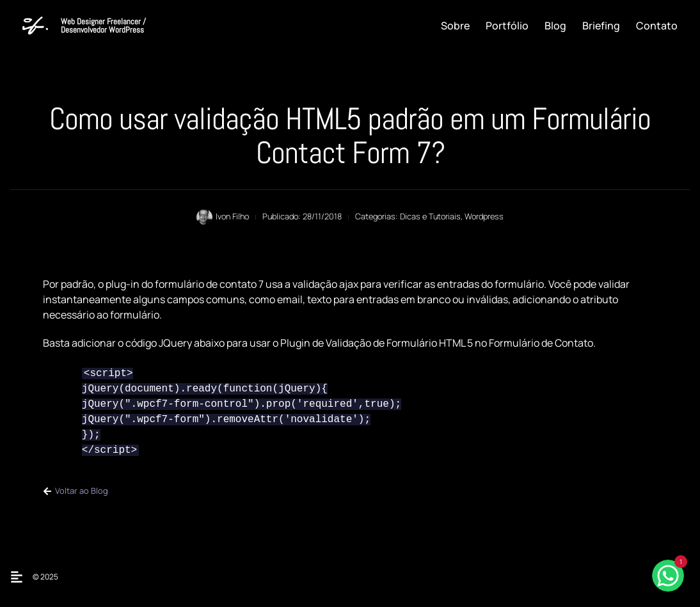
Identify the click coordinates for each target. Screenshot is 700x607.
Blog (555, 26)
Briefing (601, 26)
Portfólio (507, 26)
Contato (657, 26)
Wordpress (484, 216)
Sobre (455, 26)
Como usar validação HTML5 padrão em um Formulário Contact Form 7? (350, 136)
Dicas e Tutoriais (430, 216)
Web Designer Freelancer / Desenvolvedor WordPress (103, 26)
